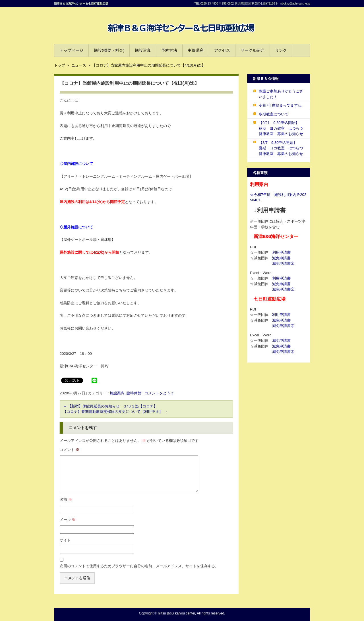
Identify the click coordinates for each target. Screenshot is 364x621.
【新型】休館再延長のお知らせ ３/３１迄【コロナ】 (110, 406)
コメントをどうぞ (159, 393)
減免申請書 (281, 258)
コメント (70, 450)
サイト (65, 540)
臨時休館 (134, 393)
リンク (281, 50)
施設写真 (143, 50)
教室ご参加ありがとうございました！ (281, 94)
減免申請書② (283, 263)
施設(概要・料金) (109, 50)
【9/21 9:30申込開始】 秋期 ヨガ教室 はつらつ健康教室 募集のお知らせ (281, 128)
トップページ (71, 50)
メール (68, 520)
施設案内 (117, 393)
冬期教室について (274, 114)
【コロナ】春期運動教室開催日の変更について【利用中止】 (115, 412)
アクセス (222, 50)
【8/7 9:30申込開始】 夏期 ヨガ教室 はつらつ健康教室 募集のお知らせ (281, 148)
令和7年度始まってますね (280, 105)
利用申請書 (281, 252)
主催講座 (196, 50)
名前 (66, 499)
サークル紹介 (253, 50)
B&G (109, 38)
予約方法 (169, 50)
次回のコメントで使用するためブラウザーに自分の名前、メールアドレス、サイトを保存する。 (139, 566)
